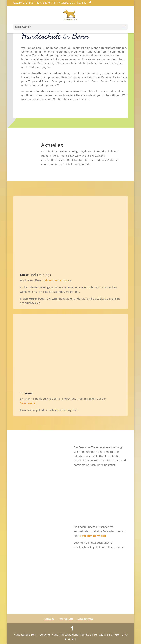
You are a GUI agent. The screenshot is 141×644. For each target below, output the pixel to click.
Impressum (66, 619)
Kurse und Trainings (36, 275)
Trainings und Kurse (55, 280)
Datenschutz (85, 619)
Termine (26, 393)
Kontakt (49, 619)
